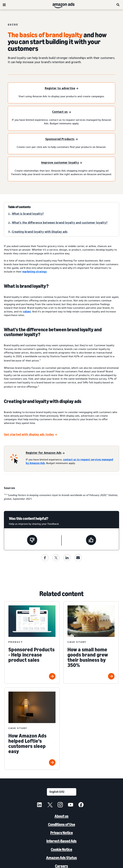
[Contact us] (61, 112)
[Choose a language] (62, 792)
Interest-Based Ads (62, 841)
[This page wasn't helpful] (32, 540)
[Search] (118, 5)
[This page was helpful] (91, 540)
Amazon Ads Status (62, 858)
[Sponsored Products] (61, 139)
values (27, 311)
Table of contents (19, 207)
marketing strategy (34, 272)
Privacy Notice (62, 833)
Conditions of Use (62, 824)
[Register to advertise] (62, 89)
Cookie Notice (62, 849)
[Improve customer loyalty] (62, 163)
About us (62, 816)
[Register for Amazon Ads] (45, 453)
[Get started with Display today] (30, 435)
